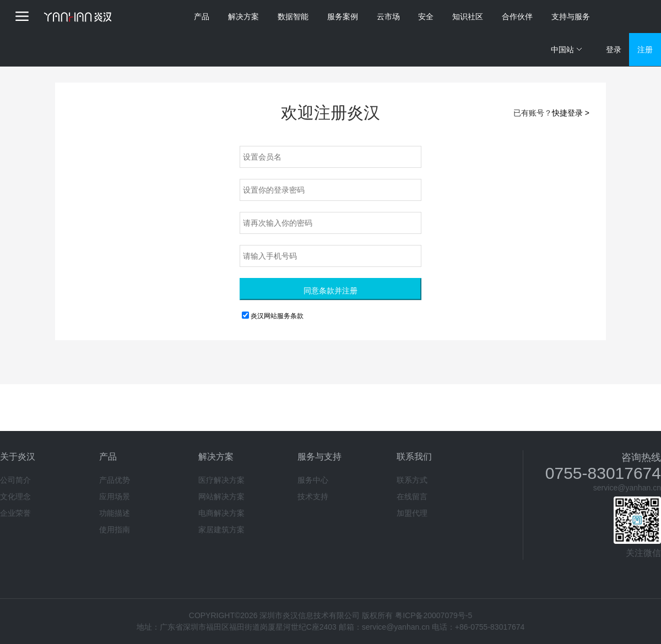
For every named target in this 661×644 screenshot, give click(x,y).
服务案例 (343, 17)
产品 (202, 17)
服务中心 (313, 480)
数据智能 (293, 17)
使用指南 (115, 530)
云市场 (388, 17)
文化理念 (15, 496)
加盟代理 (412, 513)
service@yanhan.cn (627, 488)
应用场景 (115, 496)
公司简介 (15, 480)
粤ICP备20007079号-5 (434, 615)
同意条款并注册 (330, 291)
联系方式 (412, 480)
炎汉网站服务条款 (277, 316)
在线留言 (412, 496)
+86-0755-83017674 (490, 627)
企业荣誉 (15, 513)
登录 (614, 50)
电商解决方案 (221, 513)
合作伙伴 (517, 17)
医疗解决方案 (221, 480)
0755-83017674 (603, 473)
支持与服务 (571, 17)
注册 (645, 50)
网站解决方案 (221, 496)
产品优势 (115, 480)
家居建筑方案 (221, 530)
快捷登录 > (571, 113)
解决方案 (243, 17)
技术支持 (313, 496)
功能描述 (115, 513)
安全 (426, 17)
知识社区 (468, 17)
